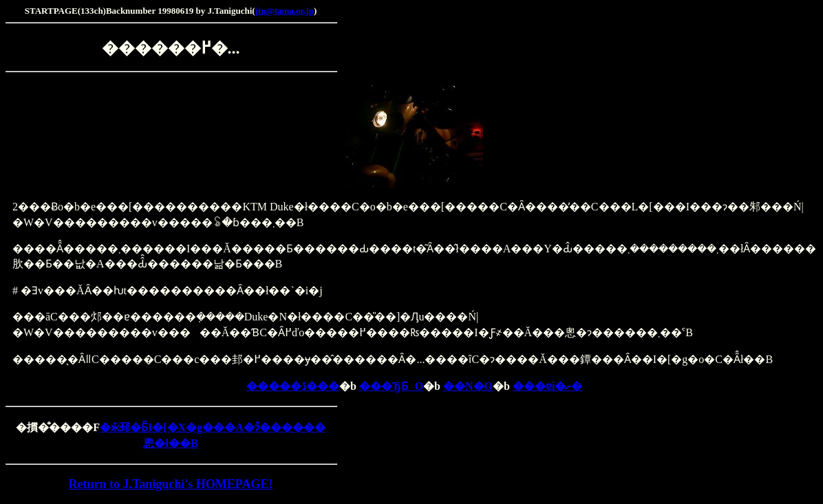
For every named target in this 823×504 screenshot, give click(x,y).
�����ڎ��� (293, 386)
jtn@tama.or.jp (285, 11)
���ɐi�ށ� (547, 386)
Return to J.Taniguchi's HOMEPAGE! (170, 484)
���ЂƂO (391, 386)
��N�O (468, 386)
